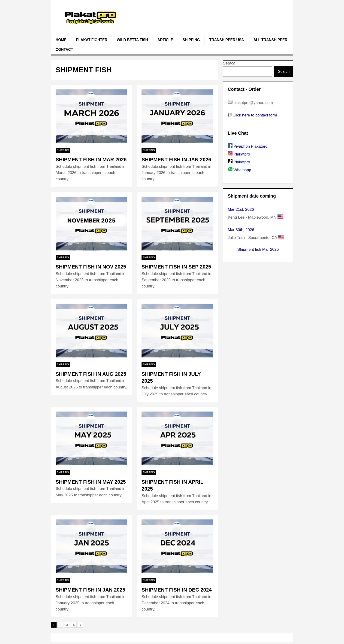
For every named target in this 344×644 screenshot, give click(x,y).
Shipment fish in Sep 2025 (176, 267)
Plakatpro (242, 154)
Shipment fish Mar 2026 (258, 249)
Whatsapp (242, 170)
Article (165, 40)
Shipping (191, 40)
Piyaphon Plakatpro (250, 146)
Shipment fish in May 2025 (91, 482)
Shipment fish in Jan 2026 (176, 160)
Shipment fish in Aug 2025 (91, 374)
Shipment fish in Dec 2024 (177, 590)
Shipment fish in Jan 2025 (90, 590)
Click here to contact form (255, 115)
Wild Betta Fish (132, 40)
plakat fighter (92, 40)
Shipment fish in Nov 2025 (91, 267)
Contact (64, 50)
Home (61, 40)
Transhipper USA (227, 40)
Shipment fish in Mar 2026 (91, 160)
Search (229, 63)
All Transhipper (270, 40)
